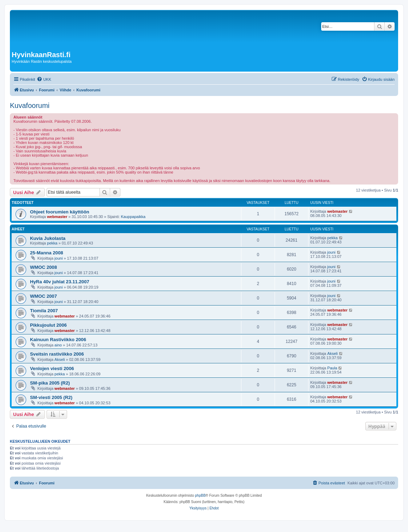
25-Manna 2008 (47, 253)
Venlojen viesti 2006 (52, 368)
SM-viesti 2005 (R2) (51, 397)
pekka (52, 243)
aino (58, 345)
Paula (332, 368)
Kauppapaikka (133, 217)
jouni (58, 258)
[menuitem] (44, 79)
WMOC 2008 (43, 267)
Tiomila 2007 (44, 311)
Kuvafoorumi (30, 105)
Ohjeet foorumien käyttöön (60, 212)
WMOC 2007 (43, 296)
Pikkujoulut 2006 (48, 325)
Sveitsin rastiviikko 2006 (57, 354)
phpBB (200, 495)
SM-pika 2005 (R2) (50, 383)
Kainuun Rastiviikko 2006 (58, 340)
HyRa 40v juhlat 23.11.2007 (60, 282)
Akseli (59, 359)
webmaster (57, 217)
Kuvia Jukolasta (48, 238)
